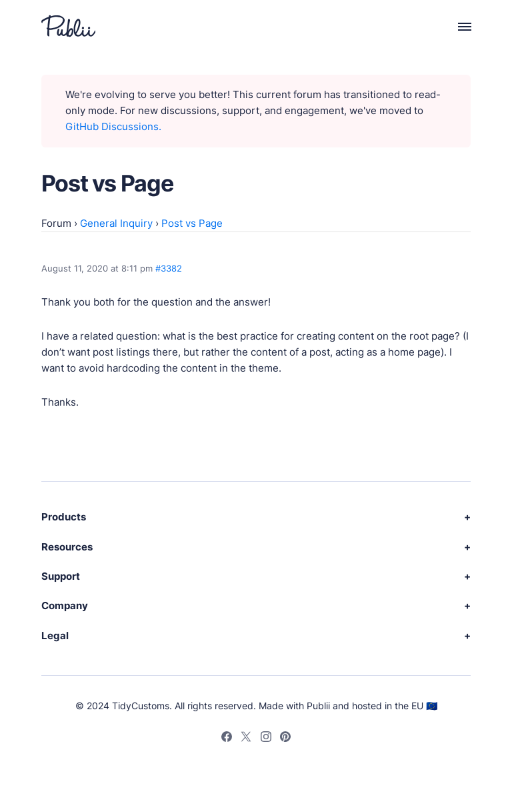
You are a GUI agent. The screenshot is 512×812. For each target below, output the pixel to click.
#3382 (169, 268)
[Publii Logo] (68, 26)
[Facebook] (227, 739)
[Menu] (457, 26)
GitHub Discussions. (113, 126)
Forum (56, 223)
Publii (318, 706)
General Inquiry (116, 223)
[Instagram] (266, 739)
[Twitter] (246, 739)
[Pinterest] (285, 739)
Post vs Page (192, 223)
